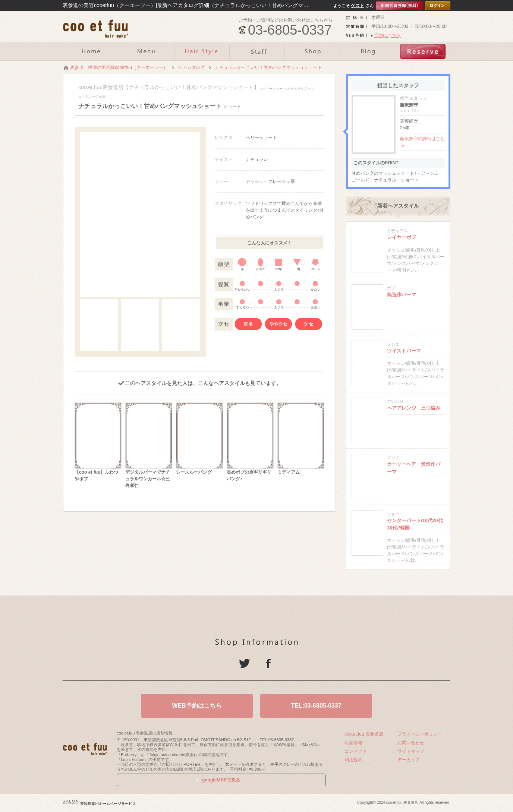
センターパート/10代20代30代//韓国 (415, 524)
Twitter (245, 663)
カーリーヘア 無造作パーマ (414, 468)
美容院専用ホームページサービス (99, 804)
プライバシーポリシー (420, 734)
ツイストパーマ (404, 351)
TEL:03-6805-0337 (316, 706)
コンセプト (356, 751)
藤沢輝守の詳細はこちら (422, 142)
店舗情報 (353, 743)
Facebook (268, 663)
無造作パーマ (402, 295)
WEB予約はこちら (197, 706)
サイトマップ (411, 751)
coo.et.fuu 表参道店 (364, 734)
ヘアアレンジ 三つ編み (414, 408)
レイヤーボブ (402, 237)
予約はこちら (387, 35)
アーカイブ (409, 760)
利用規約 (353, 760)
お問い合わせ (411, 743)
